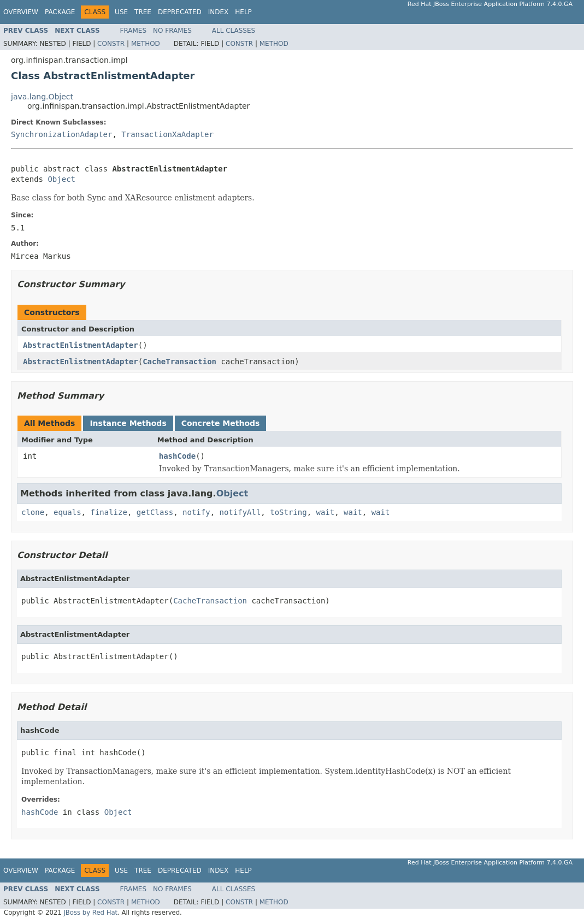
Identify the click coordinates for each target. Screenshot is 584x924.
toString (288, 512)
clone (33, 512)
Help (243, 12)
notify (196, 512)
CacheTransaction (179, 362)
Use (121, 12)
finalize (108, 512)
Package (60, 12)
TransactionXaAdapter (167, 134)
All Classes (234, 31)
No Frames (172, 31)
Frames (134, 31)
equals (67, 512)
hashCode (177, 456)
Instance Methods (128, 423)
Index (219, 12)
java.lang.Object (42, 97)
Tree (143, 12)
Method (146, 44)
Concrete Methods (221, 423)
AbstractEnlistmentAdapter (81, 345)
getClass (155, 512)
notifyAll (240, 512)
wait (326, 512)
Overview (21, 12)
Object (61, 179)
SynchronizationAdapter (61, 134)
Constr (111, 44)
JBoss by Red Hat (90, 913)
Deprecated (180, 12)
